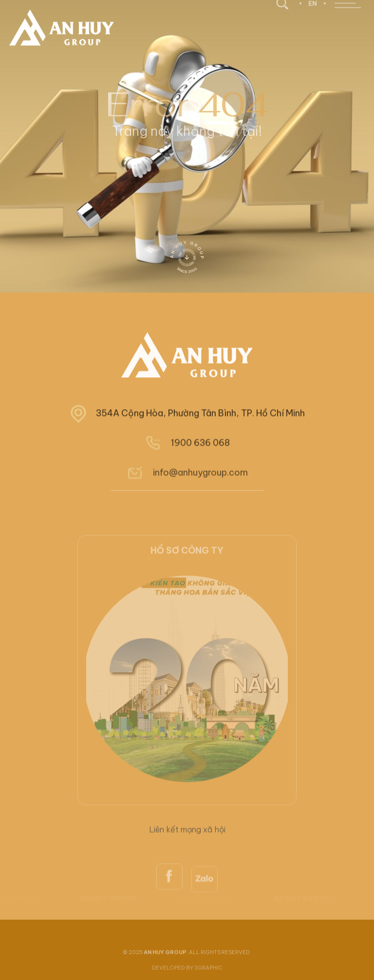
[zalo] (205, 903)
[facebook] (169, 899)
